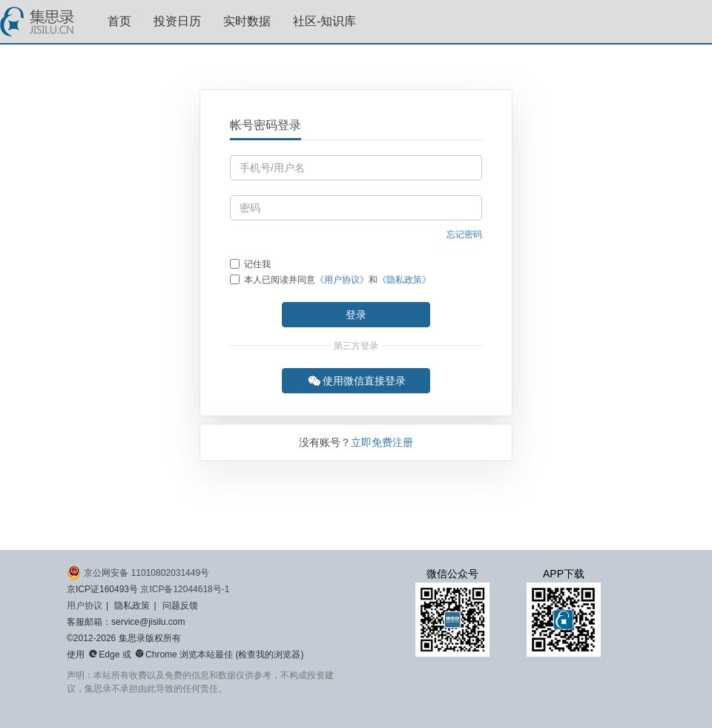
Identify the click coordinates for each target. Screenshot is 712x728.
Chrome (156, 655)
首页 (119, 21)
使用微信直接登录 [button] (357, 381)
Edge (104, 655)
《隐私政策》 (404, 280)
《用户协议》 (342, 280)
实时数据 (247, 21)
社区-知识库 (324, 21)
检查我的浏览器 (269, 655)
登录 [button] (356, 315)
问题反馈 (180, 606)
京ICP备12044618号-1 (185, 589)
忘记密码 (464, 235)
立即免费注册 (382, 442)
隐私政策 (132, 606)
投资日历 (177, 21)
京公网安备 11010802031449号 (138, 573)
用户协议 (85, 606)
